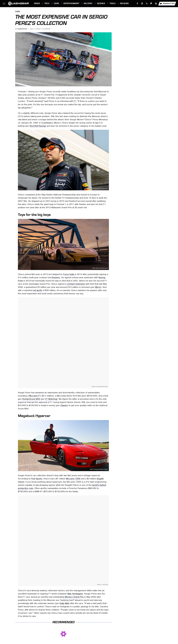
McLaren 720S (73, 479)
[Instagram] (142, 4)
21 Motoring (51, 399)
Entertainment (71, 3)
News (37, 3)
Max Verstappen (75, 594)
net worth (38, 290)
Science (101, 3)
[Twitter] (147, 4)
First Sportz (37, 479)
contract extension (76, 284)
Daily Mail (64, 603)
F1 (75, 101)
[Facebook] (137, 4)
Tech (47, 3)
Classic (64, 405)
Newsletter (167, 4)
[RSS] (156, 4)
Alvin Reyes (22, 29)
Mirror (98, 287)
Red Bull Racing (38, 126)
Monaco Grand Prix (74, 597)
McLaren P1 (35, 396)
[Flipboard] (151, 4)
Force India (69, 274)
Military (88, 3)
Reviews (124, 3)
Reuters (56, 277)
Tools (113, 3)
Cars (56, 3)
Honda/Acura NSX (31, 399)
